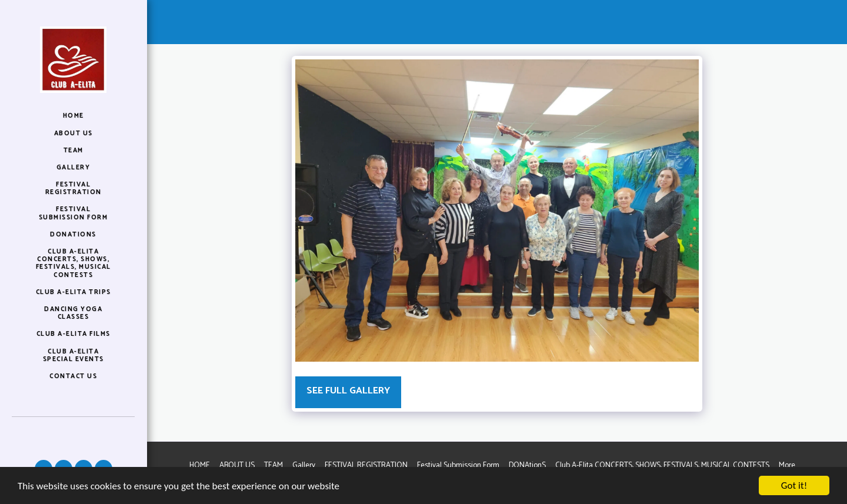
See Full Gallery (348, 391)
